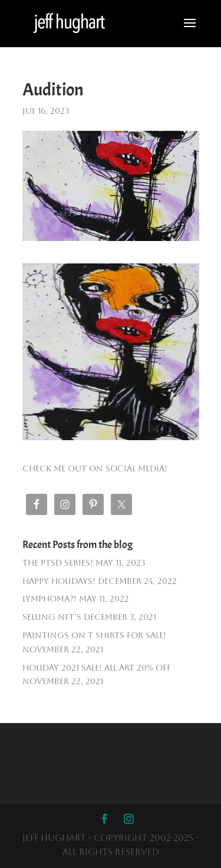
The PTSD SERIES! (58, 563)
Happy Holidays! (59, 581)
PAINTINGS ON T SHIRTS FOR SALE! (94, 635)
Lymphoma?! (50, 599)
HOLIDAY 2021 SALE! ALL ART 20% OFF (97, 668)
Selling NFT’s (52, 617)
